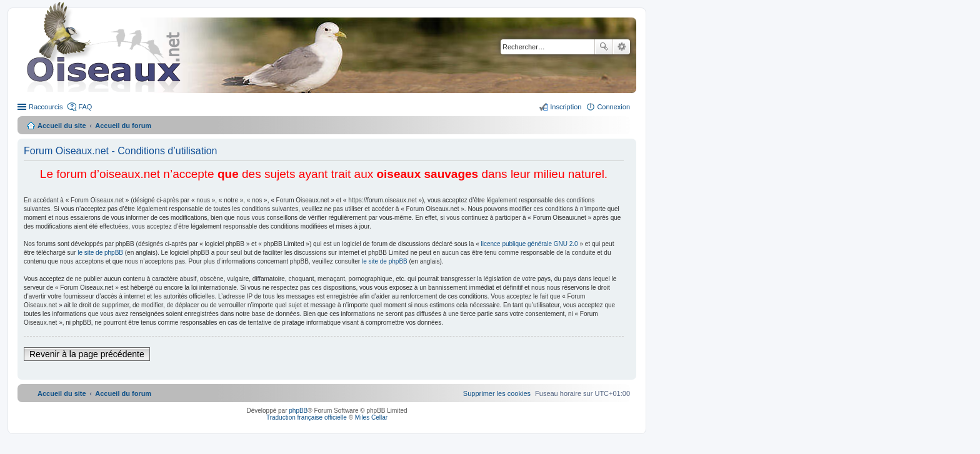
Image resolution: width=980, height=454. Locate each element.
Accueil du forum (123, 126)
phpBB (298, 411)
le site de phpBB (100, 253)
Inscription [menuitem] (566, 107)
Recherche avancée (622, 47)
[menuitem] (497, 393)
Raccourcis (46, 107)
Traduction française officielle (307, 417)
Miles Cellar (371, 417)
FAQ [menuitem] (85, 107)
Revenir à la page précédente (87, 354)
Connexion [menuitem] (613, 107)
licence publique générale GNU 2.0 (530, 244)
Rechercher (604, 47)
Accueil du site (62, 126)
